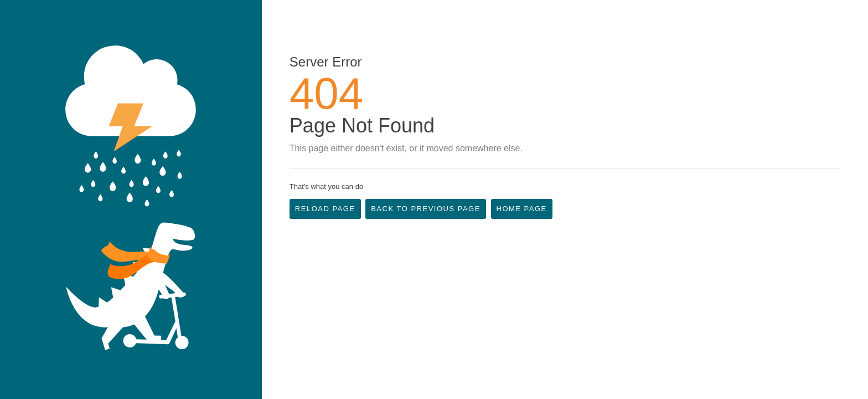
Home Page (522, 209)
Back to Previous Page (426, 209)
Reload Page (325, 209)
